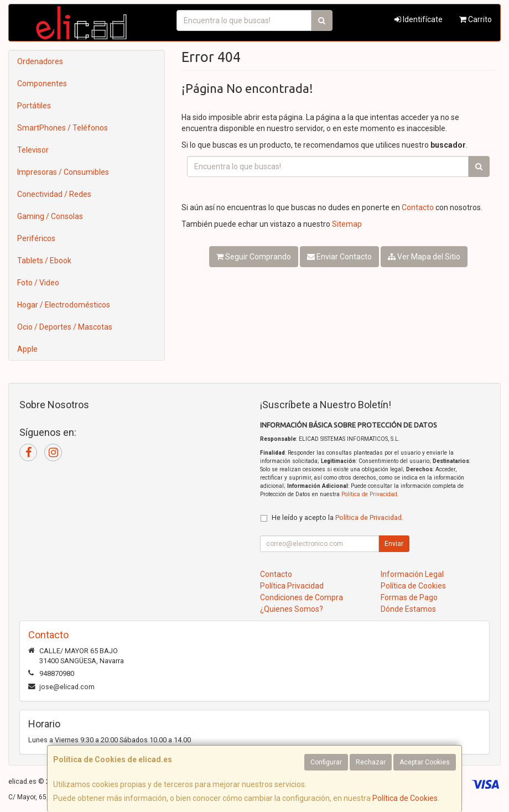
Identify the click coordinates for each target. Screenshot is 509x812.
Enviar (394, 544)
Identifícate (419, 19)
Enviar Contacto (339, 257)
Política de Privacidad (369, 494)
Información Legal (412, 574)
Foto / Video (38, 283)
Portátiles (34, 106)
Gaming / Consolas (50, 216)
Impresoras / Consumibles (63, 172)
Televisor (33, 150)
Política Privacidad (292, 586)
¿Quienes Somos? (292, 609)
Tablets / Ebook (44, 261)
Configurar (326, 762)
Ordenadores (40, 61)
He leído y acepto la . (337, 517)
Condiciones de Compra (302, 597)
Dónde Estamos (408, 609)
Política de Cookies (405, 798)
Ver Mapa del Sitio (424, 257)
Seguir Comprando (254, 257)
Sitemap (347, 224)
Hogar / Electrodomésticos (64, 305)
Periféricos (36, 238)
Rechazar (371, 762)
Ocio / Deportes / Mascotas (65, 327)
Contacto (418, 207)
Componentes (42, 84)
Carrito (476, 19)
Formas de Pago (409, 597)
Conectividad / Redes (54, 194)
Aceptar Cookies (425, 762)
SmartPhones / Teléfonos (63, 128)
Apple (27, 349)
